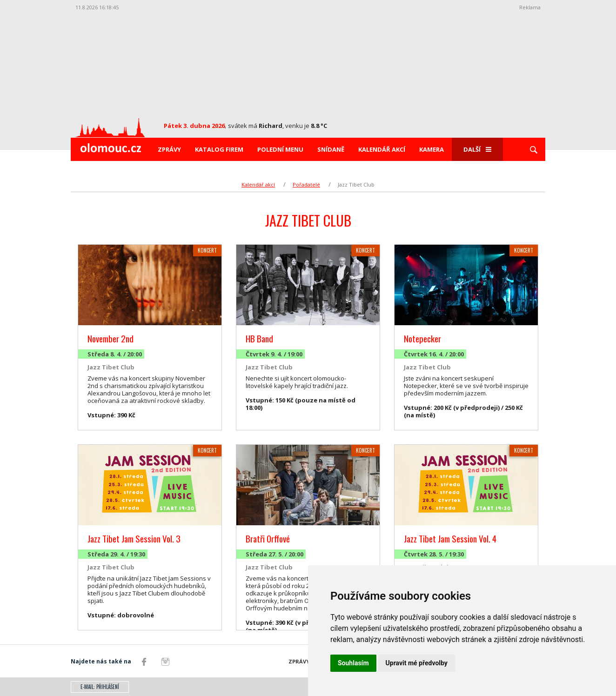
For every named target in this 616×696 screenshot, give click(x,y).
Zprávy (169, 149)
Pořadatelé (306, 184)
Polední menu (280, 149)
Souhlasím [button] (353, 663)
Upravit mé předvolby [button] (417, 663)
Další (477, 149)
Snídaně (331, 149)
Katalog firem (219, 149)
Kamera (432, 149)
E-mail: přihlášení (100, 687)
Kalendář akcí (382, 149)
